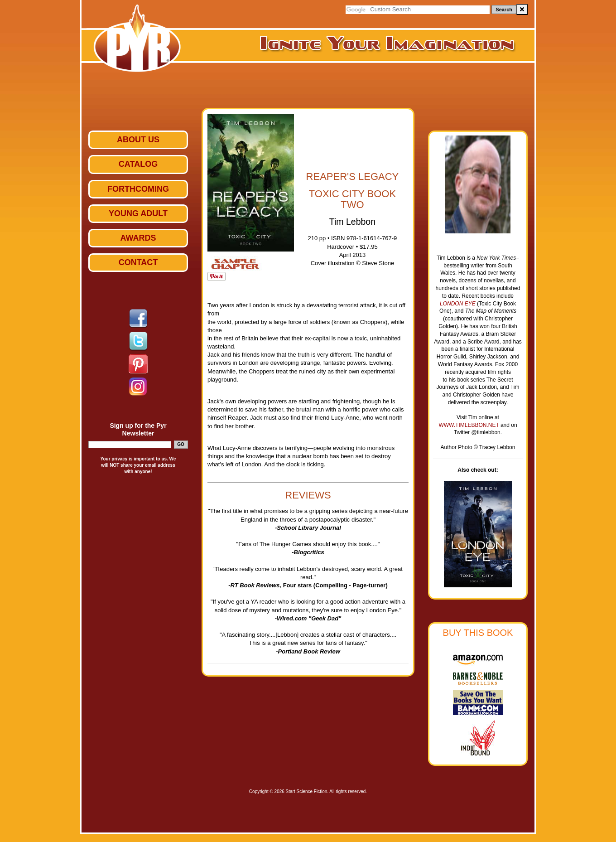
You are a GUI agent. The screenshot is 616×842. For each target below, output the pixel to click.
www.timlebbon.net (469, 425)
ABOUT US (138, 140)
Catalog (138, 164)
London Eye (458, 304)
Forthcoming (138, 189)
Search (504, 10)
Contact (138, 262)
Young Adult (138, 213)
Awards (138, 238)
